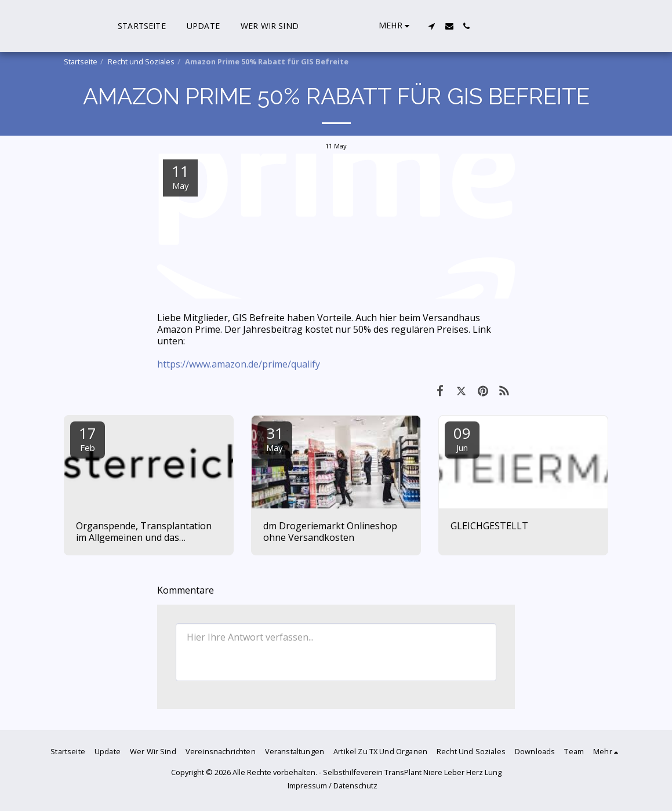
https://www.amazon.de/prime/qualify (239, 364)
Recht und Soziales (141, 61)
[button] (563, 26)
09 (462, 438)
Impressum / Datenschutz (333, 785)
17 (88, 438)
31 (275, 438)
